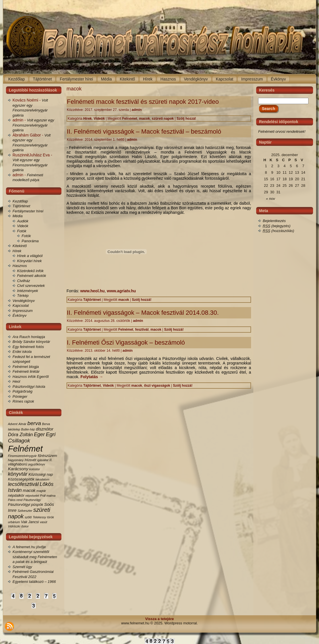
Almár (22, 424)
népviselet (32, 496)
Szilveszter (25, 511)
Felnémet (25, 449)
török (51, 517)
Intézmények (28, 291)
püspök (37, 505)
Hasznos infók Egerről (31, 377)
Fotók (22, 231)
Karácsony (18, 469)
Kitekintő (20, 246)
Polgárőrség (22, 391)
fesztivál (142, 330)
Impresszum (23, 311)
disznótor (44, 429)
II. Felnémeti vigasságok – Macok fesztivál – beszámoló (144, 132)
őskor (25, 526)
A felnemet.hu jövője (29, 547)
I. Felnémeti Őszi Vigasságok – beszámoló (126, 342)
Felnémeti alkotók (32, 276)
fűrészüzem (47, 456)
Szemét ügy (22, 567)
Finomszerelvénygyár (22, 456)
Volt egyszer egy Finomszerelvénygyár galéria (33, 125)
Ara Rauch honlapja (29, 337)
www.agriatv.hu (121, 291)
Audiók (23, 221)
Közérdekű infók (30, 271)
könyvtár (18, 474)
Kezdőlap (20, 201)
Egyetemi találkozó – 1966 (34, 582)
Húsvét (31, 460)
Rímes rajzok (23, 401)
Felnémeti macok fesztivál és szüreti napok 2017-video (143, 102)
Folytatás (92, 377)
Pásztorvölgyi (19, 505)
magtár (41, 491)
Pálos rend (15, 500)
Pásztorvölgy (32, 500)
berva (34, 423)
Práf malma (48, 496)
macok (29, 490)
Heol (16, 381)
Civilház (24, 281)
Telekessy (39, 517)
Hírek (17, 251)
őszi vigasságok (157, 386)
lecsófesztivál (23, 484)
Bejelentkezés (274, 221)
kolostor (35, 469)
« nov (271, 199)
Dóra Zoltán (20, 435)
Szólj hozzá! (186, 119)
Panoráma (30, 241)
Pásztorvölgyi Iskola (29, 387)
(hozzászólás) (278, 231)
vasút (43, 522)
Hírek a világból (30, 256)
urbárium (14, 522)
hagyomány (16, 460)
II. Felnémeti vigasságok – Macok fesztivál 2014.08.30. (143, 313)
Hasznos (20, 266)
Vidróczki (14, 526)
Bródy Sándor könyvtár (31, 342)
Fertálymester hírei (28, 211)
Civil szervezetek (31, 286)
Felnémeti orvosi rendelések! (282, 132)
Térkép (23, 296)
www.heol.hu (92, 291)
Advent (13, 424)
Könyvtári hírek (29, 261)
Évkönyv (19, 315)
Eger (39, 434)
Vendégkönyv (24, 301)
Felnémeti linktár (26, 371)
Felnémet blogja (26, 367)
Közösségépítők (21, 479)
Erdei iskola (22, 352)
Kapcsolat (21, 306)
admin (137, 110)
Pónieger (20, 396)
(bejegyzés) (277, 226)
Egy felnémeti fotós (28, 347)
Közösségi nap (41, 474)
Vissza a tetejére (160, 619)
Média (17, 216)
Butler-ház (28, 429)
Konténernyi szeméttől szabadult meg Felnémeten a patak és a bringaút (35, 557)
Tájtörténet (21, 206)
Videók (23, 226)
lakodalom (43, 479)
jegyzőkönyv (37, 464)
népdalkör (16, 495)
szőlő (28, 517)
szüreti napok (163, 119)
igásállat (43, 460)
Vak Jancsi (30, 522)
